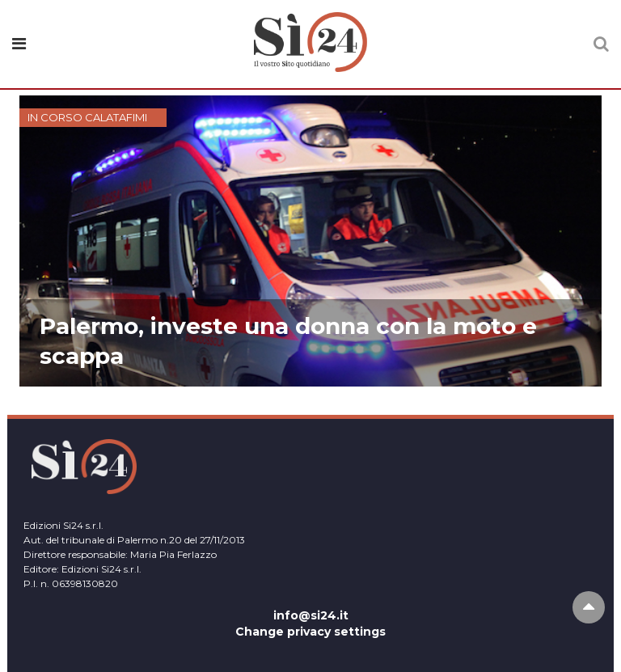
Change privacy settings (310, 632)
